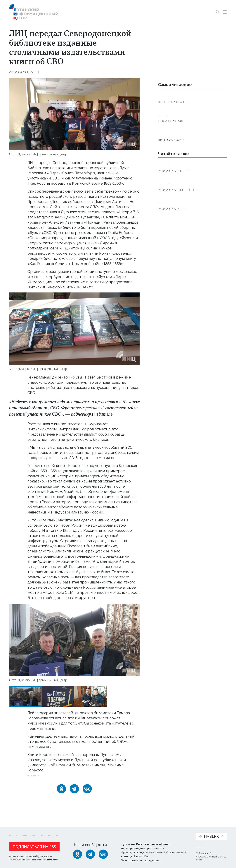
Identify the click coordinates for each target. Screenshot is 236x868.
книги (87, 778)
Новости (16, 830)
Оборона (165, 233)
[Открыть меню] (225, 12)
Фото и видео (128, 832)
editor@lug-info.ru (173, 860)
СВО (49, 778)
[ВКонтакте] (87, 793)
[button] (15, 640)
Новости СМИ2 (20, 807)
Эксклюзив (61, 72)
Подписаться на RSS (34, 846)
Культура (43, 72)
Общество (195, 112)
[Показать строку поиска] (217, 12)
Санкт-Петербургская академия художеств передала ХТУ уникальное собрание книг (188, 250)
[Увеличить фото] (74, 114)
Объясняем (181, 830)
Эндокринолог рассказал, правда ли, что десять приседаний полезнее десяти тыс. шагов (192, 100)
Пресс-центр (153, 832)
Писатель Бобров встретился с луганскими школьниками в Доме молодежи (189, 188)
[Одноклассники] (61, 793)
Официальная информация (54, 832)
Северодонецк (67, 778)
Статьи (33, 830)
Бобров (35, 778)
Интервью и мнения (97, 832)
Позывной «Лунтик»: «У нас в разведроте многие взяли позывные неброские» (191, 217)
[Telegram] (74, 793)
